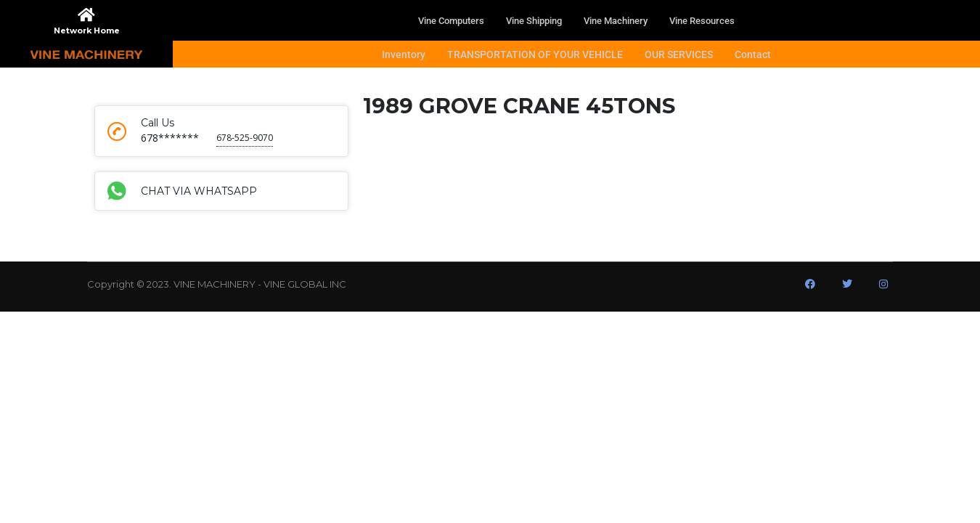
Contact (753, 54)
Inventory (404, 54)
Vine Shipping (534, 21)
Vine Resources (702, 21)
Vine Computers (451, 21)
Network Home (87, 31)
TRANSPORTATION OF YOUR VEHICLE (535, 54)
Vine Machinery (616, 21)
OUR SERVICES (679, 54)
